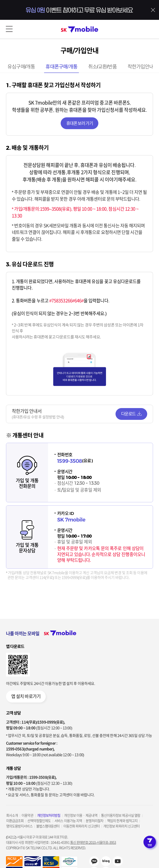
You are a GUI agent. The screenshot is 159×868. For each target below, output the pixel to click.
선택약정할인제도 (39, 821)
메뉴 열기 (9, 29)
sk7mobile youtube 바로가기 (118, 861)
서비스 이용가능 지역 (68, 821)
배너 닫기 (153, 10)
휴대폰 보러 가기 (79, 123)
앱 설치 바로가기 (26, 696)
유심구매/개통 (21, 67)
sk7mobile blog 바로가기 (106, 861)
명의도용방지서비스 (19, 826)
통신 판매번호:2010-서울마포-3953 (93, 842)
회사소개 (12, 815)
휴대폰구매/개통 (61, 67)
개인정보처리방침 (49, 815)
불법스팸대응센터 (48, 826)
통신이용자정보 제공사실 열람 (121, 815)
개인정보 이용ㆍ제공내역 (81, 815)
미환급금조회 (15, 821)
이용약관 (27, 815)
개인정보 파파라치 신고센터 (121, 826)
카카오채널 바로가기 (94, 861)
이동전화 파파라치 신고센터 (81, 826)
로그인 (150, 29)
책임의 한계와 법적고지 (122, 821)
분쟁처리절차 (95, 821)
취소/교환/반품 (102, 67)
